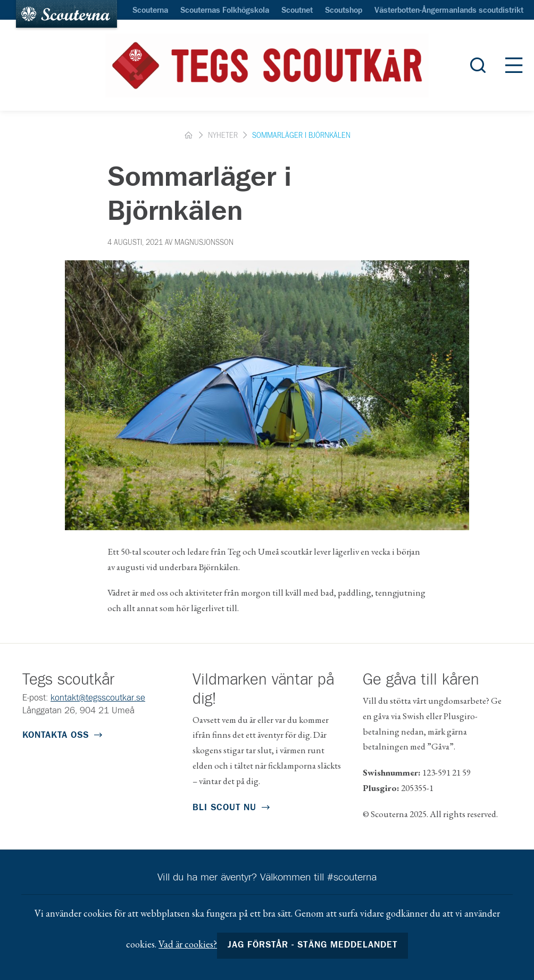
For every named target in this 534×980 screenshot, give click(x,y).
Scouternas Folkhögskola (225, 11)
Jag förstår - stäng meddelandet (312, 945)
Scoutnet (297, 11)
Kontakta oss (56, 735)
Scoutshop (344, 11)
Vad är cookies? (188, 944)
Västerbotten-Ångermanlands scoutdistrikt (449, 11)
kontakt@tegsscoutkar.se (98, 698)
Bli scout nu (224, 808)
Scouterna (150, 11)
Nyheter (223, 136)
